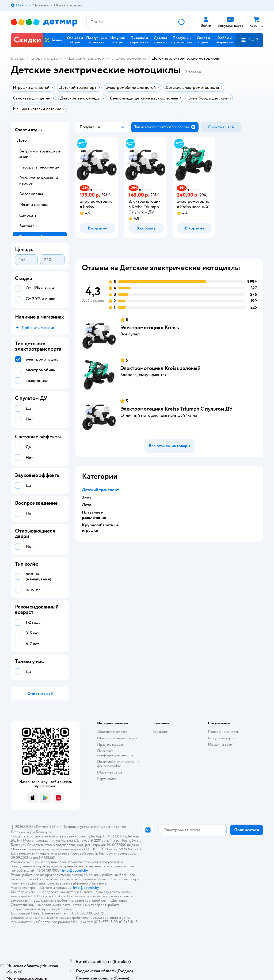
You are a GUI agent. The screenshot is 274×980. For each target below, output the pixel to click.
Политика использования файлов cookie (118, 764)
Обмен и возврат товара (117, 738)
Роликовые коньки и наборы (39, 181)
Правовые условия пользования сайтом (95, 827)
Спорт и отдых (44, 58)
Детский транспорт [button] (100, 490)
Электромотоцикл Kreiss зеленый (160, 368)
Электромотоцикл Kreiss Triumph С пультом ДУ (177, 409)
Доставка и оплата (112, 732)
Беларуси (44, 832)
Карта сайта (107, 779)
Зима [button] (87, 497)
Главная (18, 58)
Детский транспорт (87, 58)
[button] (249, 40)
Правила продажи (112, 744)
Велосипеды (31, 194)
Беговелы (28, 226)
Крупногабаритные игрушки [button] (100, 528)
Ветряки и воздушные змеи (40, 154)
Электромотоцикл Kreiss (150, 328)
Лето (22, 140)
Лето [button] (87, 505)
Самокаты (28, 215)
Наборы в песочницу (39, 167)
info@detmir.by (75, 870)
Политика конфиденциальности (115, 753)
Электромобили (131, 58)
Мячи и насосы (33, 205)
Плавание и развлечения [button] (94, 515)
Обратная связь (110, 772)
